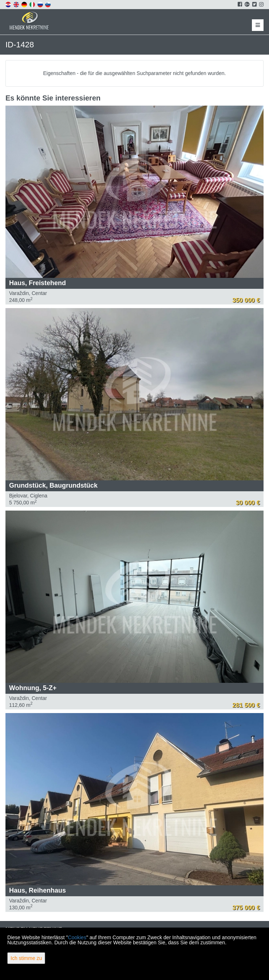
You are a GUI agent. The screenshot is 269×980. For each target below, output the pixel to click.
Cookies (77, 937)
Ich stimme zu (26, 958)
